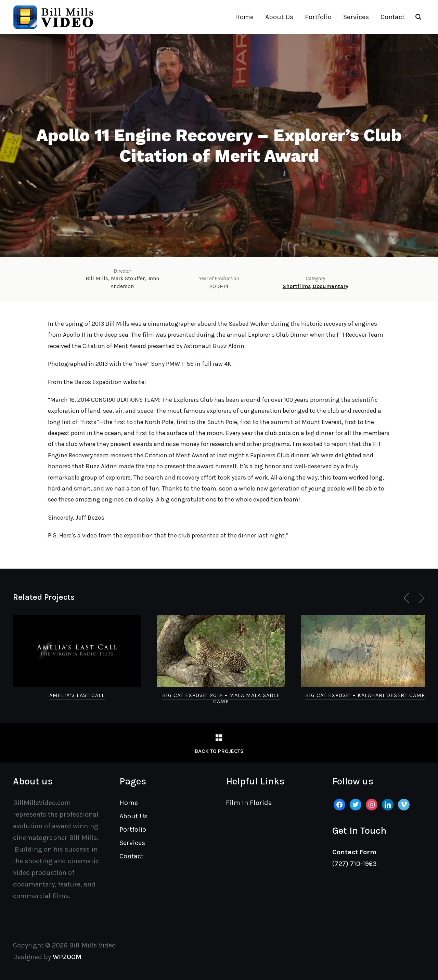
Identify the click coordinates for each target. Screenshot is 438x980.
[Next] (420, 598)
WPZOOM (67, 957)
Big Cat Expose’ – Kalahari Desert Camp (365, 695)
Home (244, 17)
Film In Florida (249, 803)
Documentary (330, 286)
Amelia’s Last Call (77, 695)
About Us (279, 17)
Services (356, 17)
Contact (392, 17)
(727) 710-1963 (355, 864)
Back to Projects (219, 751)
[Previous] (408, 598)
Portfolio (318, 17)
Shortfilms (297, 286)
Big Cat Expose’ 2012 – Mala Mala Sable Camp (221, 698)
